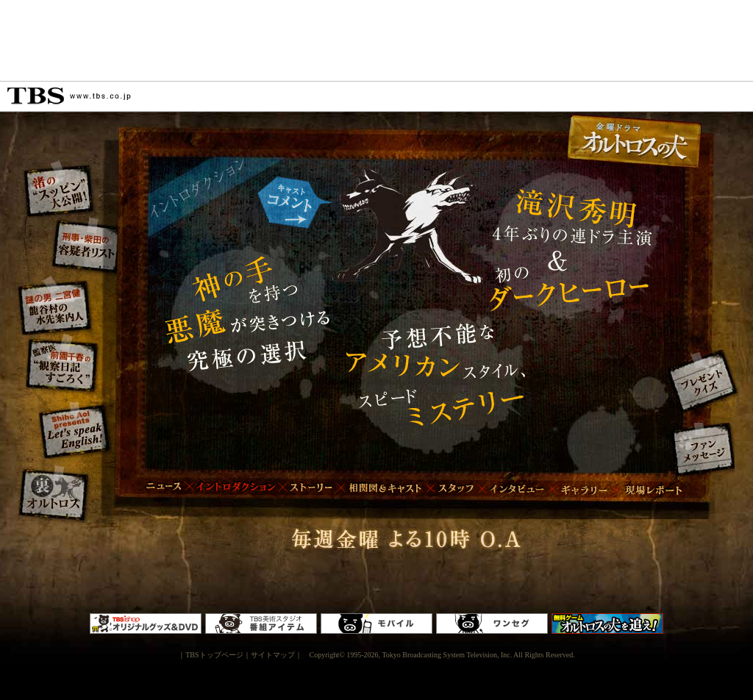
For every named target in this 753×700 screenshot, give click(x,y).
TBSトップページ (214, 655)
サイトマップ (273, 655)
